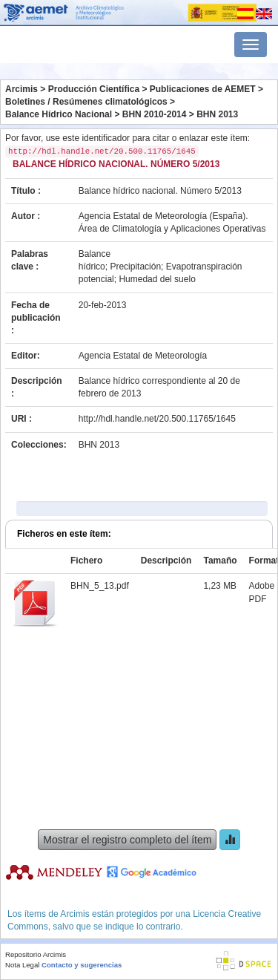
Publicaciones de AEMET (203, 89)
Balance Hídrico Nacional (59, 114)
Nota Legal (22, 965)
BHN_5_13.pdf (100, 586)
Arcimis (21, 89)
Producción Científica (94, 89)
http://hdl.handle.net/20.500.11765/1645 (157, 419)
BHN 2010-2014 (155, 114)
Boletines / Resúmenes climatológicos (86, 102)
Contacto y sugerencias (82, 965)
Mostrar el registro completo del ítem (127, 840)
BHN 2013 (217, 114)
